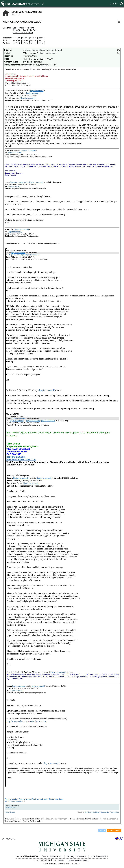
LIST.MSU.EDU (8, 839)
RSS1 (110, 830)
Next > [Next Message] (33, 38)
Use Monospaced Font (23, 28)
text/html (45, 65)
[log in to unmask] (48, 53)
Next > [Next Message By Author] (33, 43)
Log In (114, 4)
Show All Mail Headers (23, 33)
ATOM (102, 830)
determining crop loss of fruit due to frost (43, 50)
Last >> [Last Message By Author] (41, 43)
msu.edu (61, 860)
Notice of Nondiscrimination (78, 860)
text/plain (28, 65)
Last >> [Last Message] (41, 38)
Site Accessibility (99, 856)
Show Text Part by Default (25, 30)
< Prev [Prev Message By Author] (25, 43)
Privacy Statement (77, 856)
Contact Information (52, 856)
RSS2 (118, 830)
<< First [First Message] (17, 38)
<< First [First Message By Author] (17, 43)
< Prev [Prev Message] (25, 38)
